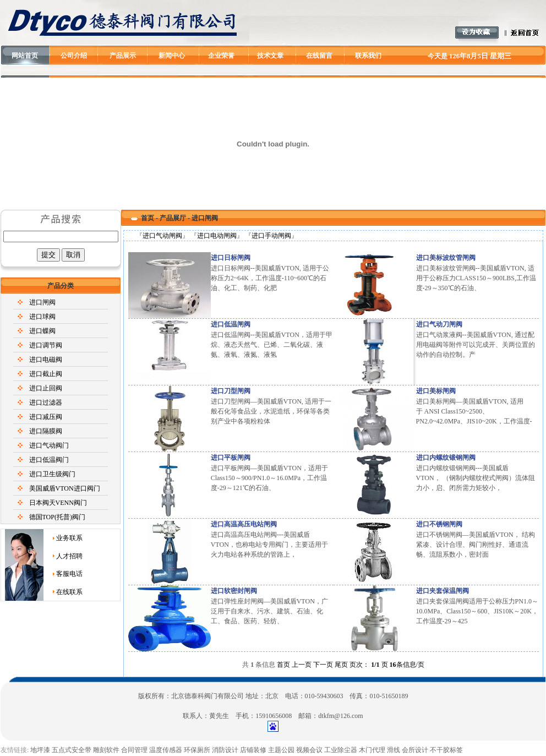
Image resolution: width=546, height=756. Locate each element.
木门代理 (372, 750)
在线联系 (69, 592)
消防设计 (225, 750)
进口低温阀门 (49, 460)
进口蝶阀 (42, 331)
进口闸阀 (42, 302)
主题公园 (281, 750)
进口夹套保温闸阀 (443, 591)
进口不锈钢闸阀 (439, 524)
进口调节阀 (46, 345)
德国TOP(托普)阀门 (57, 517)
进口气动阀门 (49, 445)
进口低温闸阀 (231, 324)
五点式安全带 (72, 750)
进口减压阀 (46, 417)
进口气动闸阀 (162, 236)
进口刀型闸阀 (231, 391)
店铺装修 (253, 750)
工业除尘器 (341, 750)
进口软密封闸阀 (234, 591)
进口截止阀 (46, 374)
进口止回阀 (46, 388)
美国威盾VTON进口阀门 (65, 488)
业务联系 (69, 538)
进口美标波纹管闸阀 (446, 258)
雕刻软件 (106, 750)
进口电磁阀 (46, 360)
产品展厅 (173, 218)
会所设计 (415, 750)
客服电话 (69, 574)
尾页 (341, 665)
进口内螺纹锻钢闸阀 (446, 458)
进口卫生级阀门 (52, 474)
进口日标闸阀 (231, 258)
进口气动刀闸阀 (439, 324)
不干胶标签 (446, 750)
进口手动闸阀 (271, 236)
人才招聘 (69, 556)
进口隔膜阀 (46, 431)
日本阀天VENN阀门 (58, 503)
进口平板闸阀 (231, 458)
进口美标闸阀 (436, 391)
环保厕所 (197, 750)
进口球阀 (42, 317)
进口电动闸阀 (217, 236)
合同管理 (134, 750)
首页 (148, 218)
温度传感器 (166, 750)
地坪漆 (40, 750)
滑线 (394, 750)
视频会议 (309, 750)
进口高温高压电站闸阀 (244, 524)
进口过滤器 (46, 403)
